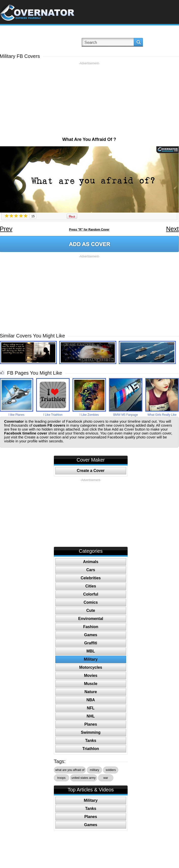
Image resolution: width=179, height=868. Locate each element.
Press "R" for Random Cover (89, 230)
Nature (91, 692)
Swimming (91, 732)
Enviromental (91, 619)
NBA (91, 700)
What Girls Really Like (162, 415)
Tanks (91, 741)
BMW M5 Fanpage (126, 415)
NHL (91, 716)
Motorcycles (91, 667)
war (106, 778)
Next (172, 229)
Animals (91, 562)
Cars (91, 570)
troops (61, 778)
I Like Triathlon (53, 415)
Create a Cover (91, 471)
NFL (91, 708)
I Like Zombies (89, 415)
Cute (91, 610)
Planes (91, 724)
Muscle (91, 684)
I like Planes (16, 415)
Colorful (91, 594)
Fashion (91, 627)
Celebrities (91, 578)
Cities (91, 586)
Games (91, 635)
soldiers (111, 770)
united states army (84, 778)
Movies (91, 676)
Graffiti (91, 643)
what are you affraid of (70, 770)
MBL (91, 651)
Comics (91, 602)
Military (91, 659)
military (94, 770)
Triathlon (91, 749)
